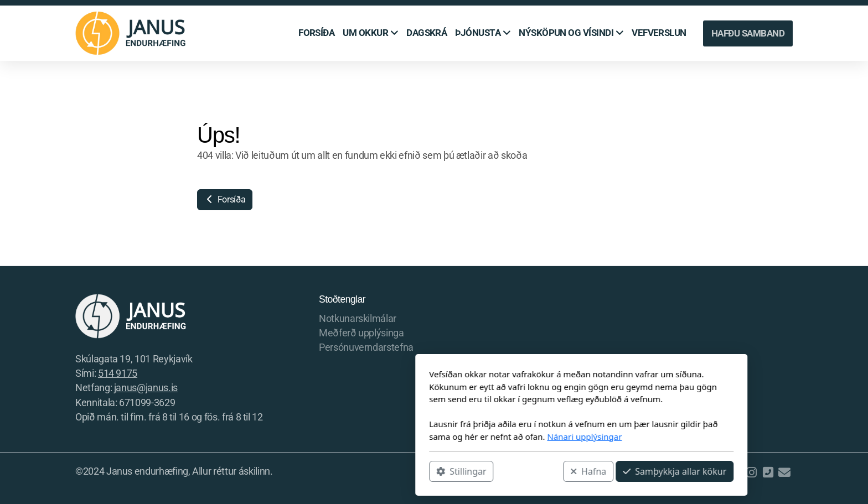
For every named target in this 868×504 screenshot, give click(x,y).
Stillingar (314, 471)
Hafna (441, 471)
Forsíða (225, 199)
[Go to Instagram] (751, 472)
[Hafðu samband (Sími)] (768, 472)
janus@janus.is (146, 388)
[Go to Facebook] (735, 472)
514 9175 (118, 373)
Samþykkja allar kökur (527, 471)
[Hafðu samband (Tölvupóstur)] (784, 472)
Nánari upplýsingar (437, 437)
